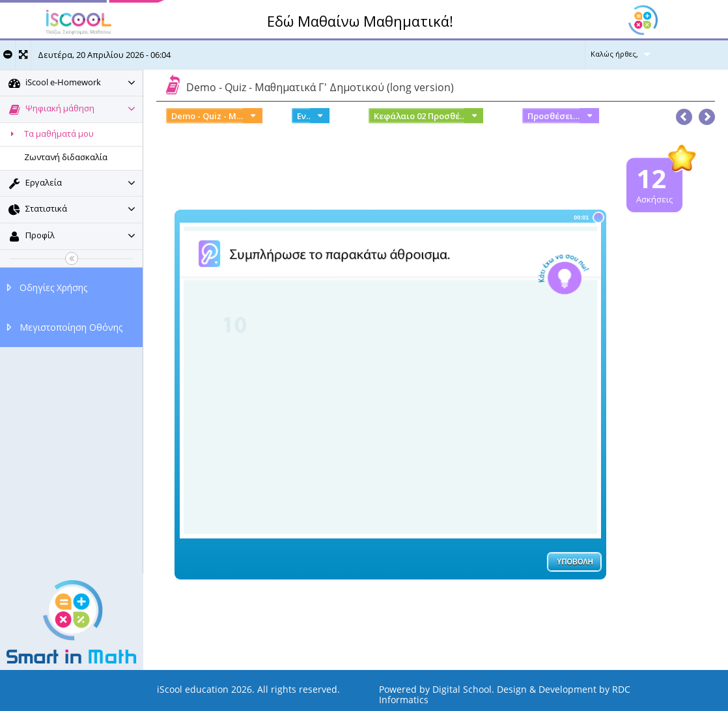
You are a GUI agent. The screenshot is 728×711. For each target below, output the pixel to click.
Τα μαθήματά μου (50, 133)
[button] (707, 114)
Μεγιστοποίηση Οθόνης (71, 327)
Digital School (462, 689)
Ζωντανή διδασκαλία (66, 157)
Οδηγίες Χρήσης (53, 287)
